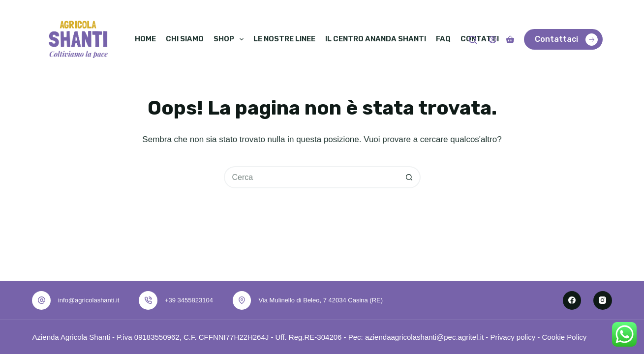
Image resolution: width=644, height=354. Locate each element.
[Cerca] (473, 40)
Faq (443, 39)
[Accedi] (493, 40)
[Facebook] (572, 300)
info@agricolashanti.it (89, 300)
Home (145, 39)
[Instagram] (603, 300)
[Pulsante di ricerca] (410, 177)
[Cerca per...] (311, 177)
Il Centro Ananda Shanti (376, 39)
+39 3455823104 (189, 300)
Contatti (480, 39)
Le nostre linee (284, 39)
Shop (230, 39)
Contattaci (566, 40)
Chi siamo (185, 39)
